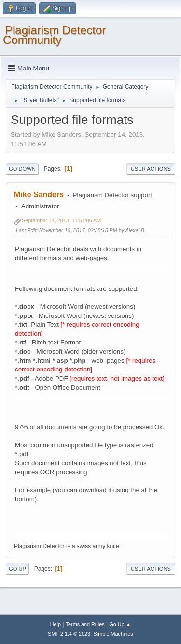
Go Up (17, 569)
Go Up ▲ (120, 624)
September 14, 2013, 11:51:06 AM (61, 220)
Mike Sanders (39, 195)
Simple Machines (113, 634)
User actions (151, 169)
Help (56, 624)
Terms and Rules (85, 624)
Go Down (22, 169)
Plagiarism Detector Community (54, 35)
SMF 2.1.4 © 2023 (69, 634)
